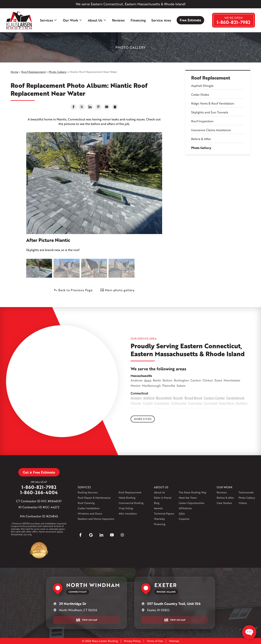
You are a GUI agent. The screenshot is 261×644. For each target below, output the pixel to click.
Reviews (118, 20)
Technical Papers (164, 513)
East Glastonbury (159, 408)
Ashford (149, 398)
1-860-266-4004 (39, 492)
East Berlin (138, 408)
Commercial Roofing (131, 503)
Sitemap (174, 641)
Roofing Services (88, 492)
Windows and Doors (90, 513)
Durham (242, 403)
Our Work (73, 20)
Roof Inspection (202, 121)
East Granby (181, 408)
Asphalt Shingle (202, 86)
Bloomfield (164, 398)
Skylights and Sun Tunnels (210, 112)
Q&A (182, 513)
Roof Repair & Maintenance (94, 498)
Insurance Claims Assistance (211, 130)
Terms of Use (155, 641)
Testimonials (246, 492)
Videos (243, 503)
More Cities (143, 419)
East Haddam (200, 408)
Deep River (227, 403)
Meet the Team (188, 498)
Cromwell (211, 403)
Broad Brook (193, 398)
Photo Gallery (201, 148)
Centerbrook (235, 398)
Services (49, 20)
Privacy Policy (132, 641)
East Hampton (221, 408)
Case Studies (224, 503)
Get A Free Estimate (39, 472)
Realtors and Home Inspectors (96, 519)
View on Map (87, 620)
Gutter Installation (89, 508)
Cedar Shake (200, 94)
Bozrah (178, 398)
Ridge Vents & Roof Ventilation (213, 103)
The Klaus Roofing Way (192, 492)
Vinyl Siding (126, 508)
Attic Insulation (128, 513)
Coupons (184, 519)
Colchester (162, 403)
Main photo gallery (117, 290)
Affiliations (185, 508)
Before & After (201, 139)
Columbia (195, 403)
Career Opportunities (192, 503)
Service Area (161, 20)
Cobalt (148, 403)
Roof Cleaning (86, 503)
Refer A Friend (163, 498)
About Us (97, 20)
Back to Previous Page (73, 290)
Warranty (159, 519)
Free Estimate (190, 20)
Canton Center (214, 398)
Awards (158, 508)
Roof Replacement (211, 78)
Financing (138, 20)
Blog (157, 503)
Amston (136, 398)
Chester (136, 403)
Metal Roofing (127, 498)
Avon (148, 380)
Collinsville (179, 403)
